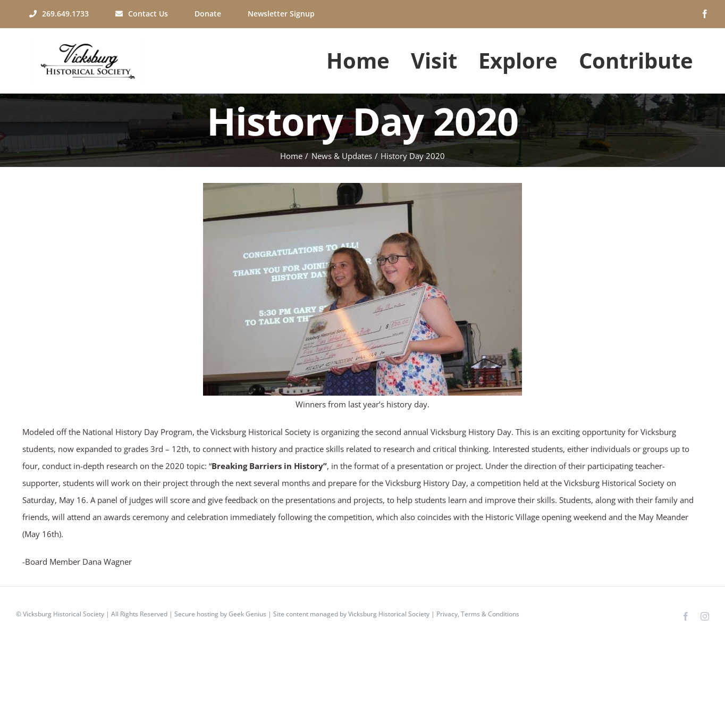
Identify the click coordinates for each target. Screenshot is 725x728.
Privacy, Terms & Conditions (478, 614)
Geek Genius (247, 614)
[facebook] (705, 14)
